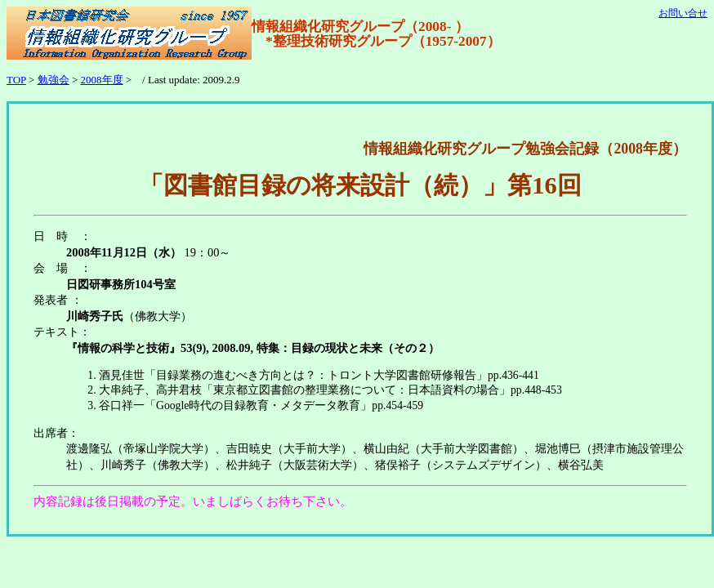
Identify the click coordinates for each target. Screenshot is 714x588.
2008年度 (102, 80)
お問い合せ (683, 13)
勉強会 (54, 80)
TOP (16, 80)
